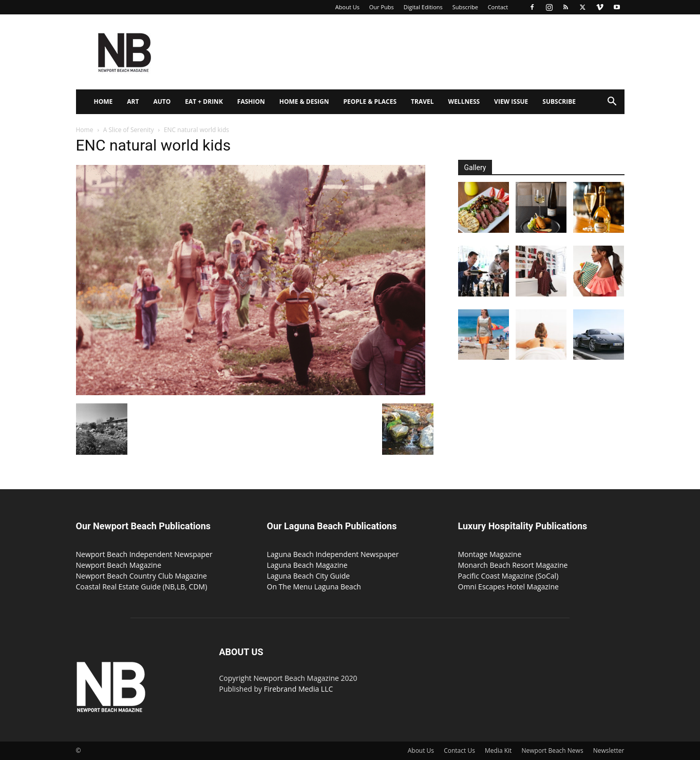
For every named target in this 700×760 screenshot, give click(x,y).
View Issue (511, 101)
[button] (612, 103)
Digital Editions (423, 7)
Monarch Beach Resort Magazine (513, 565)
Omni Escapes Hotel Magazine (508, 587)
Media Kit (498, 750)
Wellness (464, 101)
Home (103, 101)
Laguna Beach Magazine (307, 565)
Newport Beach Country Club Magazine (141, 576)
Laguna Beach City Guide (309, 576)
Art (133, 101)
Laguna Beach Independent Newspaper (333, 554)
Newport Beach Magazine (119, 565)
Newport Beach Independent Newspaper (144, 554)
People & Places (370, 101)
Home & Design (304, 101)
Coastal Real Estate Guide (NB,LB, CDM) (142, 587)
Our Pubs (382, 7)
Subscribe (465, 7)
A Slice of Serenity (129, 130)
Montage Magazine (490, 554)
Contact (498, 7)
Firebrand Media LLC (299, 689)
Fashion (251, 101)
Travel (422, 101)
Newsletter (609, 750)
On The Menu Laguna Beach (314, 587)
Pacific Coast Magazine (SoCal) (508, 576)
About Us (347, 7)
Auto (162, 101)
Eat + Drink (204, 101)
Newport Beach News (553, 750)
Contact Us (459, 750)
